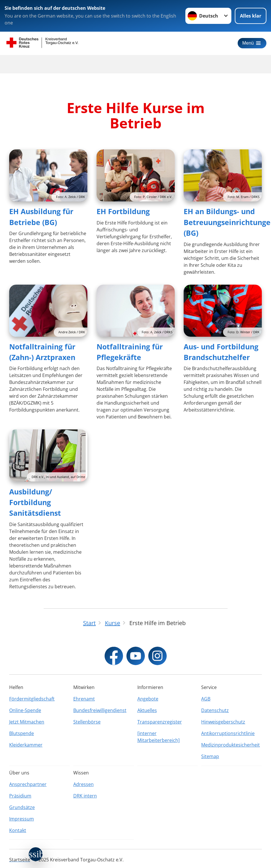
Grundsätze (22, 807)
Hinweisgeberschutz (223, 722)
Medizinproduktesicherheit (230, 745)
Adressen (83, 784)
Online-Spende (25, 710)
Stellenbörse (87, 722)
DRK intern (85, 796)
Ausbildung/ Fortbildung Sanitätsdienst (35, 502)
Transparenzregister (160, 722)
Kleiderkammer (26, 745)
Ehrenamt (84, 699)
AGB (206, 699)
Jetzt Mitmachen (27, 722)
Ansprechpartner (28, 784)
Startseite (20, 860)
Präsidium (20, 796)
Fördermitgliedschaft (32, 699)
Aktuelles (147, 710)
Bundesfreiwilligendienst (100, 710)
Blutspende (22, 733)
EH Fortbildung (123, 211)
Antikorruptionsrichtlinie (228, 733)
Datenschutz (215, 710)
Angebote (148, 699)
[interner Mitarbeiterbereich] (158, 737)
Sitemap (210, 756)
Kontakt (18, 830)
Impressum (22, 819)
